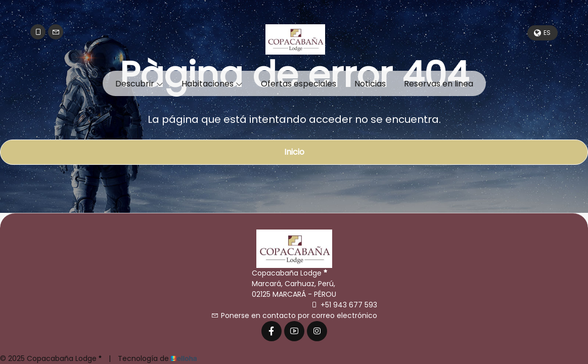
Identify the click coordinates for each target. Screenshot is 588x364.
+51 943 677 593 (344, 305)
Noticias (370, 84)
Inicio (294, 152)
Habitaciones (212, 84)
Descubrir (139, 84)
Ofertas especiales (299, 84)
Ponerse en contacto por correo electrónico (294, 315)
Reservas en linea (439, 84)
